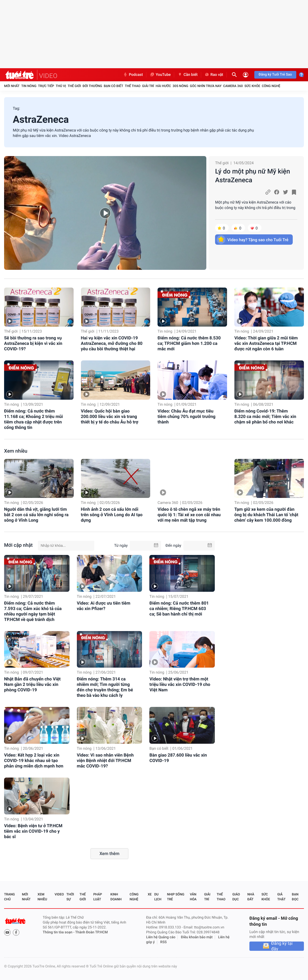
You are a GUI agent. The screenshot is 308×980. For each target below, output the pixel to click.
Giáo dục (236, 897)
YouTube (160, 75)
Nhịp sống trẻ (176, 897)
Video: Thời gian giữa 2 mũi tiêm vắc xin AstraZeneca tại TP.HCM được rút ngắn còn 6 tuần (266, 343)
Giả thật (281, 897)
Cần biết (188, 75)
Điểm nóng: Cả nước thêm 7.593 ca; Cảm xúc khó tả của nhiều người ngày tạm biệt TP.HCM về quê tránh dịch (33, 611)
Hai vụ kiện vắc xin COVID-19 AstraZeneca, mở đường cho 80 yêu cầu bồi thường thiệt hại (112, 343)
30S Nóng (180, 86)
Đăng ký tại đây (282, 946)
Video (59, 894)
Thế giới (74, 86)
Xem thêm (109, 854)
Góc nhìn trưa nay (206, 86)
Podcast (133, 75)
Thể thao (133, 86)
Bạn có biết (114, 86)
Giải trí (148, 86)
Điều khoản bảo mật (197, 937)
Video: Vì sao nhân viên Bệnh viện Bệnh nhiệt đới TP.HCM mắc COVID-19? (105, 761)
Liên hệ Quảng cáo (161, 937)
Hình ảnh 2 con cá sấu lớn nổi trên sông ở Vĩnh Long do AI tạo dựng (112, 515)
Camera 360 (233, 86)
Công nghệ (271, 86)
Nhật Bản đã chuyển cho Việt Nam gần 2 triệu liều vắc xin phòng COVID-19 (32, 684)
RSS (164, 942)
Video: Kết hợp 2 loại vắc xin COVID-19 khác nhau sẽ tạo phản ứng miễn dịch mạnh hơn (34, 761)
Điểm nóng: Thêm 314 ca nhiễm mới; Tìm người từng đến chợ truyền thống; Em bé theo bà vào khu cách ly (105, 687)
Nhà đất (251, 897)
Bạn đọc (295, 897)
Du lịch (158, 897)
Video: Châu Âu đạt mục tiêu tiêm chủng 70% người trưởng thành (186, 416)
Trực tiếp (46, 86)
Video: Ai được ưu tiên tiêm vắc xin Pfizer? (104, 606)
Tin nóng (29, 86)
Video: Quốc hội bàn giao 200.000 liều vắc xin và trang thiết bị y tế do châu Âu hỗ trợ (110, 416)
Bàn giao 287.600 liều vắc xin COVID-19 (178, 758)
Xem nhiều (16, 451)
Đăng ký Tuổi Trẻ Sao (275, 75)
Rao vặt (214, 75)
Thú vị (61, 86)
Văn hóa (193, 897)
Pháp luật (98, 897)
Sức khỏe (252, 86)
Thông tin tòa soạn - (59, 932)
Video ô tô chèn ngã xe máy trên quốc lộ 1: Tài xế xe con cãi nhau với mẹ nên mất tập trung (189, 515)
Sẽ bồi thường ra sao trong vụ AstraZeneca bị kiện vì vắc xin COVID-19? (33, 343)
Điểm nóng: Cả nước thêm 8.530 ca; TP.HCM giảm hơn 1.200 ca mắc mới (189, 343)
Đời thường (92, 86)
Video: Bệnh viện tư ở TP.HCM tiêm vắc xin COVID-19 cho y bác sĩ (33, 831)
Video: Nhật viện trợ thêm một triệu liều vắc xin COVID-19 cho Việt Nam (180, 684)
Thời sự (70, 897)
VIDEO (48, 76)
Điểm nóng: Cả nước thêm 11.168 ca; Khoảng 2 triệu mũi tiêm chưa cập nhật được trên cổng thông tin (34, 419)
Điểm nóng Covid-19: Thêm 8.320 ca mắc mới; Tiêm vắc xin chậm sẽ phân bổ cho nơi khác (265, 416)
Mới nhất (12, 86)
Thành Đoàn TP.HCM (91, 932)
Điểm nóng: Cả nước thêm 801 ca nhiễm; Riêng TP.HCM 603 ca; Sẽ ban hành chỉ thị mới (179, 609)
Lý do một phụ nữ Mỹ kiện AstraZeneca (253, 176)
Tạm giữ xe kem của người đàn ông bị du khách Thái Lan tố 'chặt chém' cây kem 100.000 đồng (266, 515)
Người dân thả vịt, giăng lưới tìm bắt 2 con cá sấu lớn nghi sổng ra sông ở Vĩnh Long (36, 515)
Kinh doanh (116, 897)
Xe (150, 894)
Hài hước (163, 86)
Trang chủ (9, 897)
